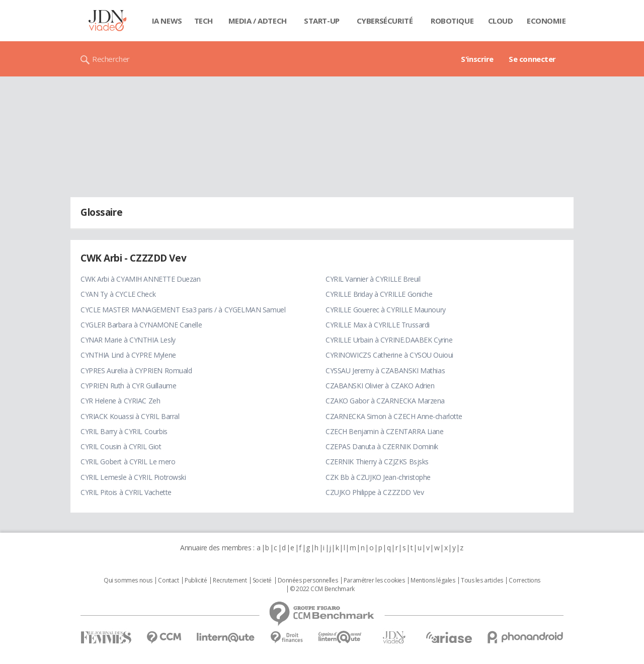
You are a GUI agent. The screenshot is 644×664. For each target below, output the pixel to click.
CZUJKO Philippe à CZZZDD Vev (375, 492)
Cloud (501, 21)
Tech (204, 21)
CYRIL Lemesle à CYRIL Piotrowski (133, 477)
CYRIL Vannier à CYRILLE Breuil (373, 279)
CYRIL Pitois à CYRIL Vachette (126, 492)
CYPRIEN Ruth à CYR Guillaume (128, 386)
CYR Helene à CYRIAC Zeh (120, 401)
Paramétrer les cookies (374, 580)
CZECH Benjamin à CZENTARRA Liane (385, 431)
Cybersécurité (385, 21)
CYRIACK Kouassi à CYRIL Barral (130, 416)
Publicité (196, 580)
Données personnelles (308, 580)
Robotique (452, 21)
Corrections (524, 580)
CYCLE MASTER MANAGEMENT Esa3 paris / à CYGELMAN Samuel (183, 310)
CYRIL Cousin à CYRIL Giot (121, 446)
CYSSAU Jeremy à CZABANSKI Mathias (385, 370)
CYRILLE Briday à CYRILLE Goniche (379, 294)
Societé (262, 580)
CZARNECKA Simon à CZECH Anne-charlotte (394, 416)
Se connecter (532, 59)
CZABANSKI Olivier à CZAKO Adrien (380, 386)
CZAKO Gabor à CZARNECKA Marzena (385, 401)
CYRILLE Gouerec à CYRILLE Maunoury (386, 310)
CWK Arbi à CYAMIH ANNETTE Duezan (141, 279)
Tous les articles (482, 580)
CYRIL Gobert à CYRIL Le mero (128, 462)
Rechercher (111, 59)
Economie (546, 21)
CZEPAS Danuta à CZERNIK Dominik (382, 446)
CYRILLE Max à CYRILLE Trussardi (378, 325)
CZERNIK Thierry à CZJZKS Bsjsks (377, 462)
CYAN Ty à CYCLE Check (118, 294)
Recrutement (230, 580)
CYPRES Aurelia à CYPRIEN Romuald (136, 370)
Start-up (322, 21)
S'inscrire (477, 59)
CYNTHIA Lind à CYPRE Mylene (128, 355)
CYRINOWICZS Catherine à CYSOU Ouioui (389, 355)
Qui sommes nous (128, 580)
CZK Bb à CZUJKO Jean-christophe (378, 477)
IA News (167, 21)
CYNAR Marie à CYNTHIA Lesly (128, 340)
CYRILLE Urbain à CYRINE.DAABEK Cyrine (389, 340)
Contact (168, 580)
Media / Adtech (258, 21)
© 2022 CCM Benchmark (322, 589)
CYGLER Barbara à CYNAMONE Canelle (141, 325)
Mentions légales (433, 580)
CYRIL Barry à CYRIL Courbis (124, 431)
